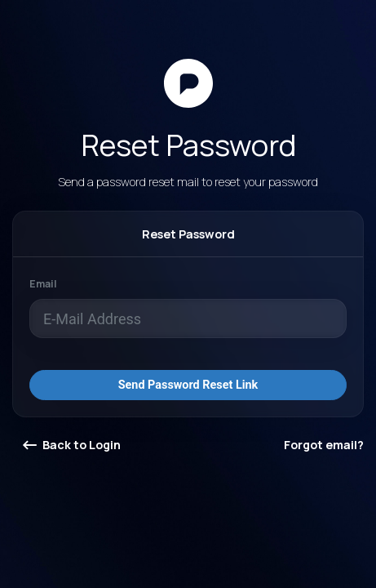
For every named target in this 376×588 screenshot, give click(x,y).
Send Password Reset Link (188, 385)
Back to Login (72, 445)
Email (43, 284)
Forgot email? (324, 445)
